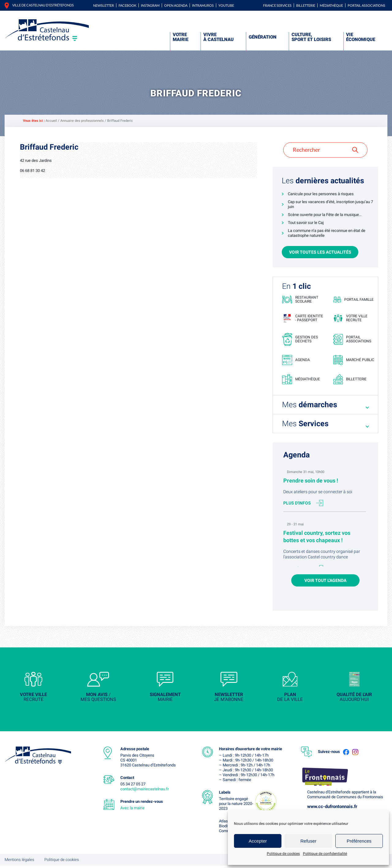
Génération (263, 37)
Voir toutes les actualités (320, 252)
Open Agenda (176, 5)
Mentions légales (19, 862)
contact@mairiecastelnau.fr (145, 791)
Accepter (258, 841)
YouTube (226, 5)
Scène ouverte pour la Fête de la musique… (325, 215)
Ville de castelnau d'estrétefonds (43, 5)
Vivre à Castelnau (219, 37)
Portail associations (366, 5)
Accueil (51, 121)
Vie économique (361, 37)
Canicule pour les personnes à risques (321, 194)
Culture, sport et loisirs (311, 37)
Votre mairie (181, 37)
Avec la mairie (132, 810)
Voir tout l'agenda (325, 582)
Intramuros (203, 5)
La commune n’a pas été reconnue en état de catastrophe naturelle (327, 233)
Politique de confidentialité (325, 854)
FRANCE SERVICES (277, 5)
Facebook (127, 5)
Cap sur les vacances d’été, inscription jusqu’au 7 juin (330, 204)
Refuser (309, 841)
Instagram (150, 5)
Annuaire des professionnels (82, 121)
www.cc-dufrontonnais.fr (332, 809)
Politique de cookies (283, 854)
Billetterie (306, 5)
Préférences (359, 841)
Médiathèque (331, 5)
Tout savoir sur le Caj (306, 223)
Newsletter (104, 5)
